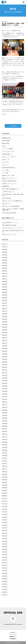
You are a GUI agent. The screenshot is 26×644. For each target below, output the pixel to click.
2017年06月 (5, 515)
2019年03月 (5, 458)
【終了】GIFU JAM (6, 198)
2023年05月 (5, 325)
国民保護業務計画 (13, 639)
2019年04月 (5, 456)
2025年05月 (5, 260)
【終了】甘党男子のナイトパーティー (10, 223)
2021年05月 (5, 389)
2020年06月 (5, 418)
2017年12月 (5, 498)
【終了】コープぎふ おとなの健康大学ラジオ (12, 201)
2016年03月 (5, 555)
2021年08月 (5, 381)
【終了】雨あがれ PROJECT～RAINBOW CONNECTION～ (13, 210)
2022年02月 (5, 365)
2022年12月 (5, 338)
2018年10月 (5, 472)
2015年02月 (5, 589)
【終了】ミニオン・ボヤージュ (9, 157)
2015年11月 (5, 565)
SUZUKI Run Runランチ (7, 154)
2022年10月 (5, 343)
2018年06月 (5, 482)
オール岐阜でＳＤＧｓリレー (8, 192)
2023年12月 (5, 306)
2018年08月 (5, 477)
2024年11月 (5, 276)
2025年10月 (5, 247)
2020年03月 (5, 426)
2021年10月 (5, 375)
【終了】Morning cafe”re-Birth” (9, 213)
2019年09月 (5, 442)
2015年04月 (5, 584)
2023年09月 (5, 314)
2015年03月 (5, 587)
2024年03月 (5, 298)
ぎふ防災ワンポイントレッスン (9, 184)
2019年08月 (5, 445)
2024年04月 (5, 295)
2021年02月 (5, 397)
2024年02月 (5, 300)
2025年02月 (5, 268)
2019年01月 (5, 464)
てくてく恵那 (5, 173)
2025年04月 (5, 263)
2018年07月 (5, 480)
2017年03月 (5, 523)
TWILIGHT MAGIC (6, 141)
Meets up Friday (6, 143)
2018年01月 (5, 496)
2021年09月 (5, 378)
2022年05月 (5, 357)
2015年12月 (5, 563)
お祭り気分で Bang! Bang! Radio (9, 181)
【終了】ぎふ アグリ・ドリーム (9, 234)
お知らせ (4, 146)
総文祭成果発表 (5, 186)
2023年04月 (5, 327)
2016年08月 (5, 541)
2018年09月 (5, 474)
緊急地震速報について (13, 637)
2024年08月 (5, 284)
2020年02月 (5, 429)
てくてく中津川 (5, 170)
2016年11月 (5, 533)
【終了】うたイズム (6, 204)
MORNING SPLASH (6, 138)
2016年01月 (5, 560)
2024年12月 (5, 274)
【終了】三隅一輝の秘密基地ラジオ (10, 189)
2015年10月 (5, 568)
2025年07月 (5, 255)
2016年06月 (5, 547)
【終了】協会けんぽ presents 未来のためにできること (13, 231)
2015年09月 (5, 571)
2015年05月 (5, 581)
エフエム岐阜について (13, 632)
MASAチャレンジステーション (9, 178)
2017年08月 (5, 509)
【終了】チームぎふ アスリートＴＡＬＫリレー (13, 228)
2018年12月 (5, 466)
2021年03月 (5, 394)
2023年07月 (5, 319)
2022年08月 (5, 349)
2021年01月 (5, 399)
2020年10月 (5, 407)
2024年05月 (5, 292)
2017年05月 (5, 517)
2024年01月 (5, 303)
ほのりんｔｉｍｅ (6, 160)
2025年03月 (5, 266)
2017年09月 (5, 507)
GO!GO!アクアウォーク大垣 (8, 176)
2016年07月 (5, 544)
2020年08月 (5, 413)
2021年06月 (5, 386)
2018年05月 (5, 485)
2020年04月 (5, 424)
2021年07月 (5, 383)
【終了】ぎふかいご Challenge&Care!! (11, 206)
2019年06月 (5, 450)
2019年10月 (5, 440)
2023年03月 (5, 330)
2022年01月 (5, 367)
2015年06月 (5, 579)
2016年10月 (5, 536)
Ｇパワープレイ (5, 162)
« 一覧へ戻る (13, 126)
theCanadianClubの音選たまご (9, 168)
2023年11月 (5, 308)
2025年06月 (5, 258)
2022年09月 (5, 346)
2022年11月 (5, 341)
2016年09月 (5, 539)
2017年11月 (5, 501)
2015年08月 (5, 573)
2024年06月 (5, 290)
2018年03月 (5, 490)
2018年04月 (5, 488)
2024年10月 (5, 279)
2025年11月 (5, 244)
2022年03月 (5, 362)
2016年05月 (5, 549)
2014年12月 (5, 595)
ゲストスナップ (5, 165)
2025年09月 (5, 250)
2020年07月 (5, 416)
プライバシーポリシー (13, 635)
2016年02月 (5, 557)
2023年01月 (5, 335)
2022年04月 (5, 359)
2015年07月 (5, 576)
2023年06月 (5, 322)
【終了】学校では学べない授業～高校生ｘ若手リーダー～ (13, 195)
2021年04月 (5, 391)
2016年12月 (5, 531)
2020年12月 (5, 402)
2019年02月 (5, 461)
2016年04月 (5, 552)
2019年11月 (5, 437)
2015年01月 (5, 592)
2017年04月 (5, 520)
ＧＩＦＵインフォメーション (8, 152)
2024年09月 (5, 282)
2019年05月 (5, 453)
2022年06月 (5, 354)
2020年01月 (5, 432)
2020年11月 (5, 405)
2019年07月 (5, 448)
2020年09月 (5, 410)
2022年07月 (5, 351)
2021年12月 (5, 370)
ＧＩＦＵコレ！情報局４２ (8, 149)
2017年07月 (5, 512)
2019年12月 (5, 434)
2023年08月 (5, 316)
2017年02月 (5, 525)
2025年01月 (5, 271)
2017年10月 (5, 504)
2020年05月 (5, 421)
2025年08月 (5, 252)
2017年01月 (5, 528)
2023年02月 (5, 332)
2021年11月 (5, 373)
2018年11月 (5, 469)
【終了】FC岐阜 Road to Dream (9, 225)
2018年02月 (5, 493)
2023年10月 (5, 311)
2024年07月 (5, 287)
